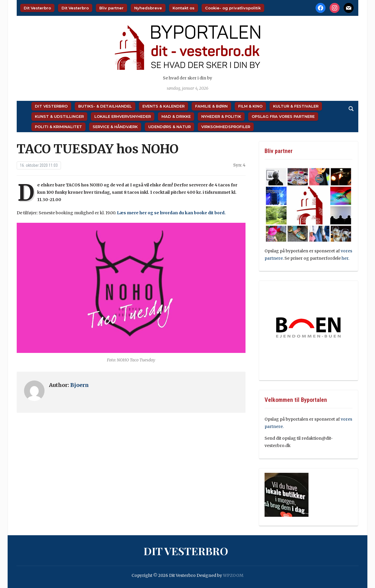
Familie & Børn (211, 106)
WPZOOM (233, 575)
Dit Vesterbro (37, 8)
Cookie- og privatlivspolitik (233, 8)
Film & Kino (250, 106)
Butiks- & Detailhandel (105, 106)
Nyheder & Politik (221, 116)
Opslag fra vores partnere (283, 116)
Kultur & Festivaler (296, 106)
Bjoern (80, 385)
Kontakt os (184, 8)
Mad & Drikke (176, 116)
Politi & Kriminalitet (58, 127)
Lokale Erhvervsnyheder (123, 116)
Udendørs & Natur (169, 127)
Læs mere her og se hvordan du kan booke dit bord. (171, 213)
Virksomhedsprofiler (226, 127)
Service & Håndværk (115, 127)
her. (345, 258)
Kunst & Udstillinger (59, 116)
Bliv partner (111, 8)
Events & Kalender (163, 106)
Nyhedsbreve (148, 8)
